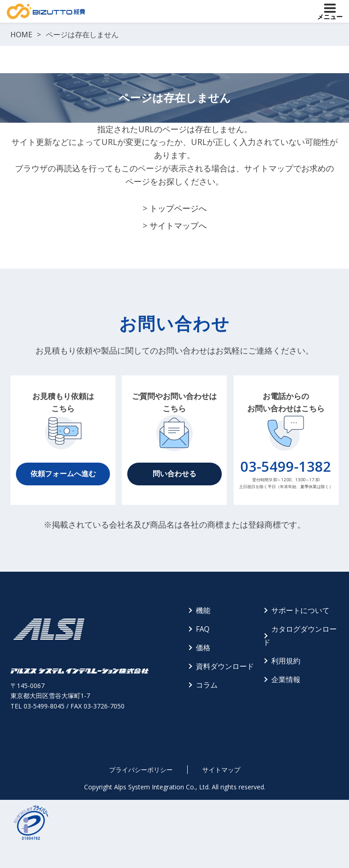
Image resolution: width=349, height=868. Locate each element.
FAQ (203, 629)
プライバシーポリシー (141, 770)
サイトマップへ (178, 225)
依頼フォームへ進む (63, 474)
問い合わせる (174, 474)
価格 (203, 648)
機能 (203, 610)
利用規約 (286, 661)
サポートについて (300, 610)
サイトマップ (221, 770)
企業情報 (286, 679)
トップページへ (178, 208)
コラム (207, 685)
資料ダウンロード (225, 666)
